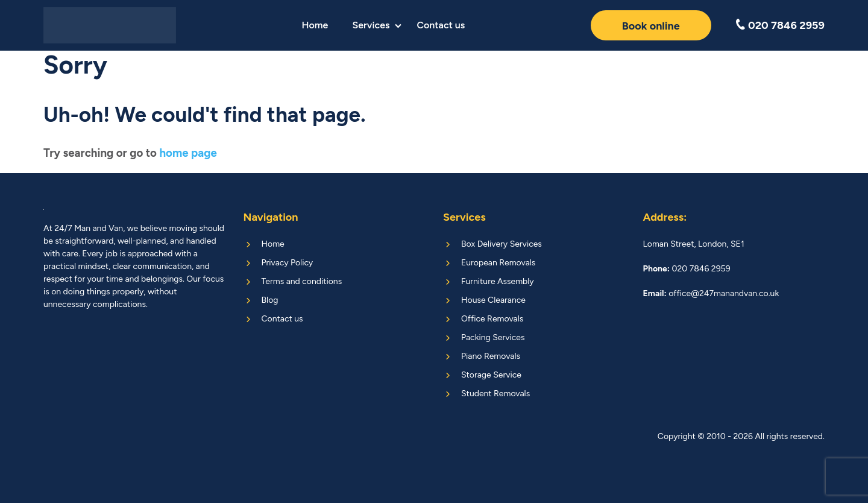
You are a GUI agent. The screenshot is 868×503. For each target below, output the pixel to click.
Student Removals (495, 394)
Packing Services (493, 337)
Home (315, 25)
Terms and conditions (302, 281)
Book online (651, 26)
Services (371, 25)
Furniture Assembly (498, 281)
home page (188, 153)
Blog (270, 300)
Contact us (441, 25)
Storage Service (491, 375)
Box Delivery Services (502, 244)
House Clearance (493, 300)
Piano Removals (491, 356)
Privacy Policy (288, 263)
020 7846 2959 (785, 25)
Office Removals (492, 319)
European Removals (498, 263)
